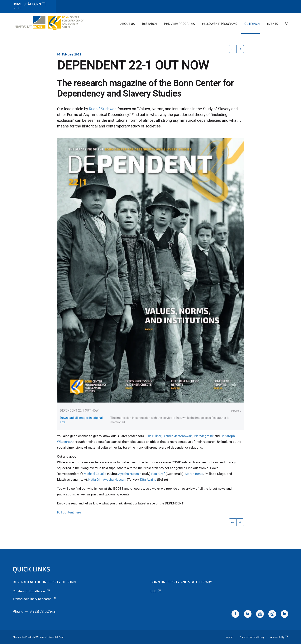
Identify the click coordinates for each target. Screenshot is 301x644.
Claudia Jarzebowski (178, 436)
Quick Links (31, 569)
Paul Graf (158, 474)
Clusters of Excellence (32, 591)
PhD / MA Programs (179, 24)
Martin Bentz (194, 474)
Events (272, 24)
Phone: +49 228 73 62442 (34, 611)
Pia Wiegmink (204, 436)
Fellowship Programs (220, 24)
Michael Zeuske (95, 474)
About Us (128, 24)
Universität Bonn (29, 4)
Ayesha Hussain (130, 474)
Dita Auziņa (149, 479)
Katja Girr (95, 479)
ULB (156, 591)
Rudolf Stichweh (103, 109)
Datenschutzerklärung (252, 637)
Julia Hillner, (153, 436)
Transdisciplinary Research (35, 599)
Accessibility (279, 637)
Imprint (229, 637)
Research (149, 24)
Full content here (69, 512)
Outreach (252, 24)
